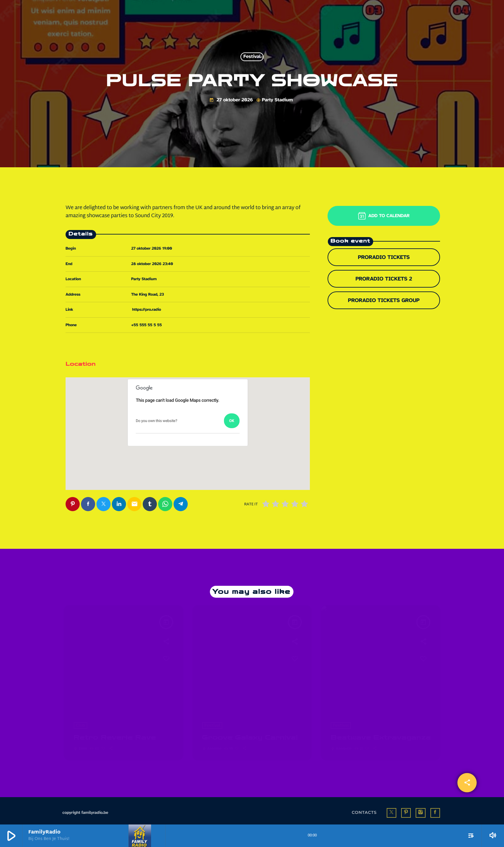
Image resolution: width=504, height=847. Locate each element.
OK (232, 421)
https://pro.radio (147, 309)
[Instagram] (420, 809)
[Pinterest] (406, 809)
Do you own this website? (157, 421)
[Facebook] (435, 809)
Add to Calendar (384, 216)
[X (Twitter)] (392, 809)
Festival (252, 57)
